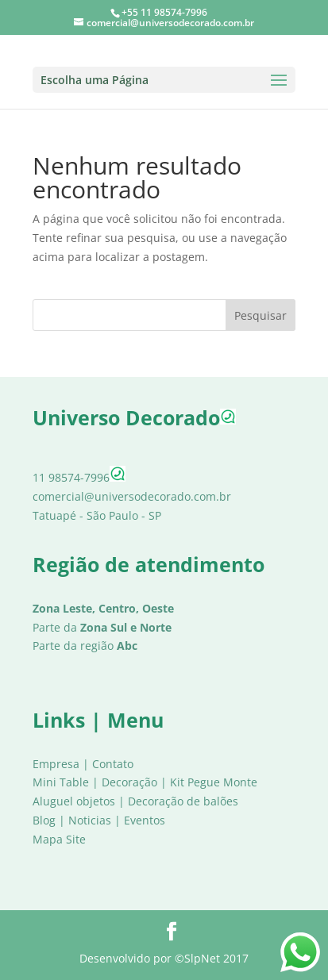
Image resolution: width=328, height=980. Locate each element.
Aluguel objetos (74, 801)
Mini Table (61, 782)
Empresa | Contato (83, 764)
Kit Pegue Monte (214, 782)
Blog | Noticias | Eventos (99, 820)
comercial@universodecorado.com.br (132, 496)
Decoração (129, 782)
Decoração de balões (183, 801)
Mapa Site (59, 839)
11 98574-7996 (79, 477)
